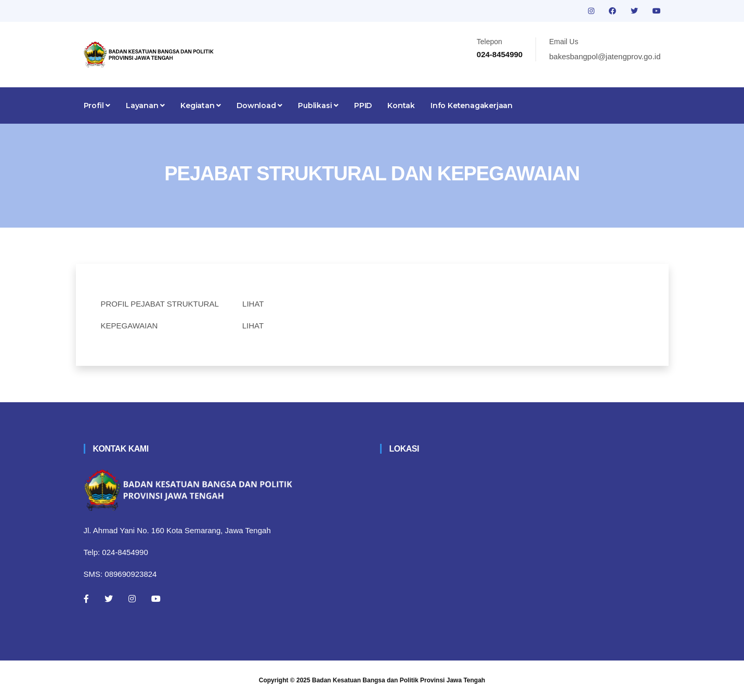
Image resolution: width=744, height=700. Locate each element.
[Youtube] (156, 599)
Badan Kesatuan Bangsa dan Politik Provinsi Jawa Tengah (399, 680)
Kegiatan (201, 105)
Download (259, 105)
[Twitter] (109, 599)
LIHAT (253, 304)
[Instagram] (132, 599)
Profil (97, 105)
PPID (363, 105)
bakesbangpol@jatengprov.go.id (605, 56)
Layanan (145, 105)
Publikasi (318, 105)
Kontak (401, 105)
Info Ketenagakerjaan (472, 105)
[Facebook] (86, 599)
